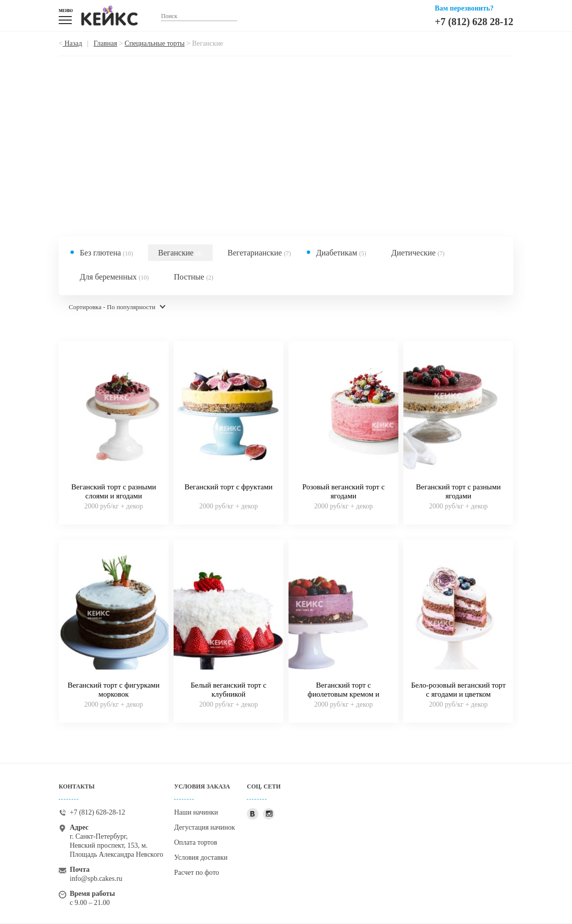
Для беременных (114, 277)
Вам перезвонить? (464, 8)
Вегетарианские (259, 253)
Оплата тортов (196, 842)
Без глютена (106, 253)
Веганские (180, 253)
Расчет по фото (197, 873)
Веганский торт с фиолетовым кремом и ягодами (343, 694)
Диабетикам (341, 253)
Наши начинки (196, 812)
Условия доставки (201, 857)
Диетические (418, 253)
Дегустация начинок (204, 827)
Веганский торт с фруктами (229, 487)
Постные (194, 277)
